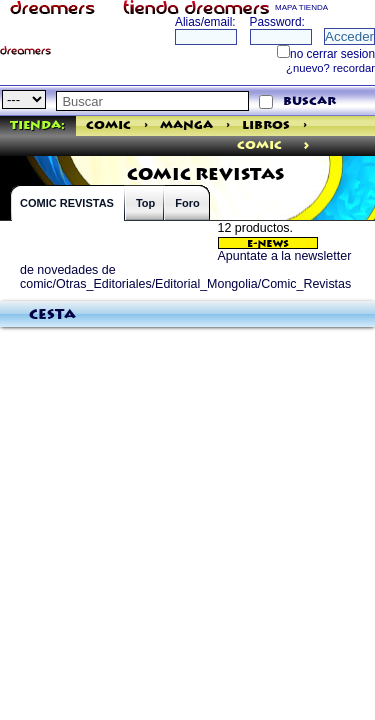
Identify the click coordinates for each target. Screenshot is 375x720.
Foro (187, 203)
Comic (108, 125)
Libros (266, 125)
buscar (309, 101)
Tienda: (37, 125)
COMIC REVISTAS (67, 203)
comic (259, 145)
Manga (186, 125)
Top (145, 203)
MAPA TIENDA (301, 7)
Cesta (52, 315)
